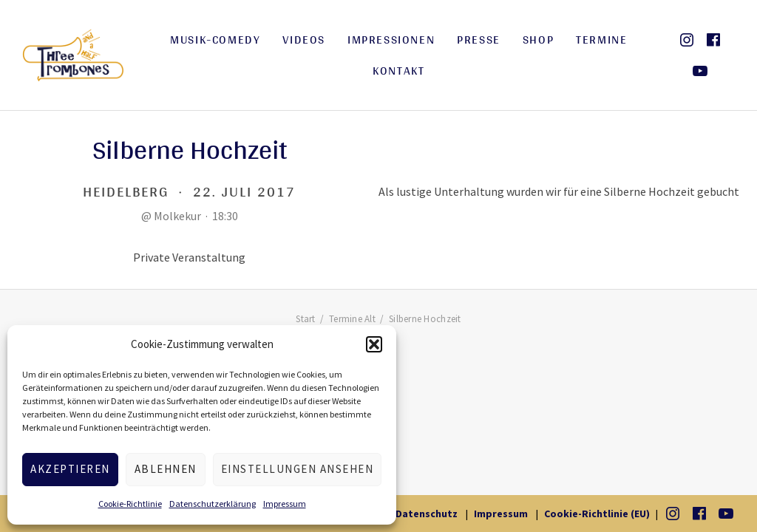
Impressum (285, 504)
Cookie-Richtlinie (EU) (597, 514)
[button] (374, 344)
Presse (479, 40)
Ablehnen (166, 469)
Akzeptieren (70, 469)
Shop (538, 40)
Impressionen (391, 40)
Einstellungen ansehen (298, 469)
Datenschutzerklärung (213, 504)
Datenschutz (427, 514)
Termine (601, 40)
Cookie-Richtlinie (130, 504)
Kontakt (398, 71)
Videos (304, 40)
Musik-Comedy (215, 40)
